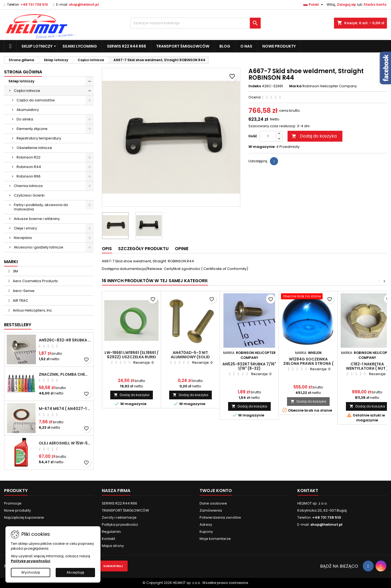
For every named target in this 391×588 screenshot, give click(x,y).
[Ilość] (268, 136)
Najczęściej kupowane (24, 517)
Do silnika (25, 119)
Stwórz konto (375, 4)
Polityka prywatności (120, 525)
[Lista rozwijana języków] (314, 5)
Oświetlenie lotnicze (34, 148)
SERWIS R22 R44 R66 (127, 46)
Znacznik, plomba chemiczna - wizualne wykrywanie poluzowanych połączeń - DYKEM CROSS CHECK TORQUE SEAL (65, 374)
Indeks (255, 86)
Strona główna (23, 72)
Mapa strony (113, 546)
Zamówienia (211, 510)
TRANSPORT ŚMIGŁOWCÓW (183, 46)
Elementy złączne (32, 129)
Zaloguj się (346, 4)
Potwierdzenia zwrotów (220, 517)
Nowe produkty (279, 46)
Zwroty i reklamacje (119, 517)
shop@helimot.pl (84, 4)
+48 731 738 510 (34, 4)
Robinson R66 (29, 176)
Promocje (13, 503)
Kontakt (108, 539)
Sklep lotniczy (37, 46)
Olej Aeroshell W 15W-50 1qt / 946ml (65, 443)
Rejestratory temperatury (39, 138)
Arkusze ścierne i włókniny (37, 219)
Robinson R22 (29, 157)
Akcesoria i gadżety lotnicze (39, 247)
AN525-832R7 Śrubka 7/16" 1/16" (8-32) (249, 366)
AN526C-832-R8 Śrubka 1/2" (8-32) (65, 340)
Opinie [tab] (182, 249)
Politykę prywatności (31, 561)
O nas (246, 46)
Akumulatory (28, 110)
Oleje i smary (25, 228)
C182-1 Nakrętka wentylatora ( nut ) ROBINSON (367, 368)
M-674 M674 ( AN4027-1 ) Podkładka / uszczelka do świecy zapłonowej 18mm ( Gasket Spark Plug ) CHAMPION (65, 409)
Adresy (206, 525)
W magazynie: (262, 147)
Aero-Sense (23, 291)
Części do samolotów (36, 100)
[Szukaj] (195, 23)
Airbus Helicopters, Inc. (32, 310)
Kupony (206, 532)
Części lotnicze (27, 91)
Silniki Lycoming (80, 46)
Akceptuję (75, 572)
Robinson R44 (29, 167)
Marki (11, 262)
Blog (225, 46)
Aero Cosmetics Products (35, 281)
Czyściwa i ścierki (29, 195)
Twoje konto (216, 491)
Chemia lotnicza (28, 186)
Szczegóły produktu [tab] (143, 249)
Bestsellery (18, 325)
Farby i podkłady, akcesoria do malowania (41, 207)
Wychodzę (31, 572)
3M (15, 271)
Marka (295, 86)
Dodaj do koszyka (314, 136)
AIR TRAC (20, 301)
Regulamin (111, 532)
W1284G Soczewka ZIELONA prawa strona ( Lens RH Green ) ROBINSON (308, 363)
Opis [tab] (107, 249)
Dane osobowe (213, 503)
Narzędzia (23, 238)
